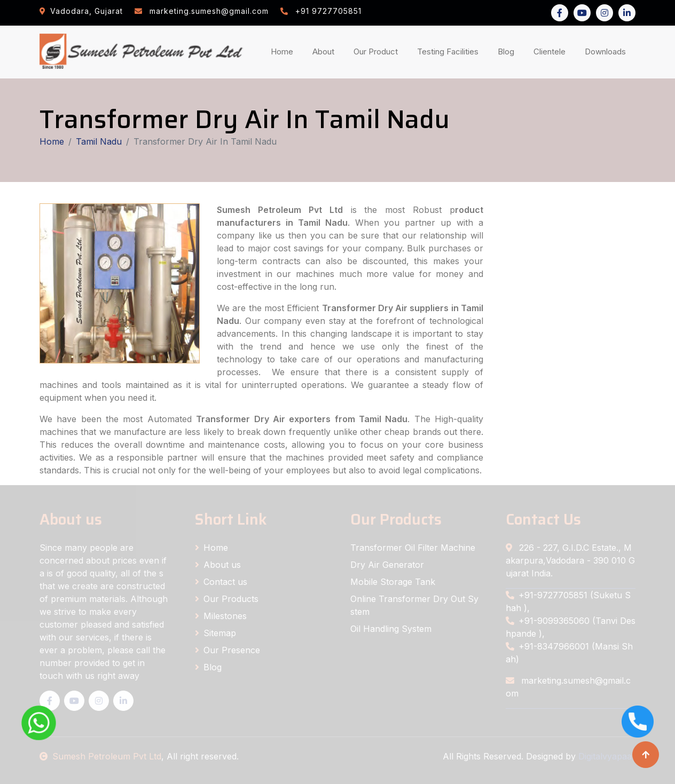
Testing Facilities (450, 51)
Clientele (552, 51)
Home (284, 51)
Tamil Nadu (99, 141)
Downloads (607, 51)
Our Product (376, 52)
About (325, 51)
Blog (508, 51)
